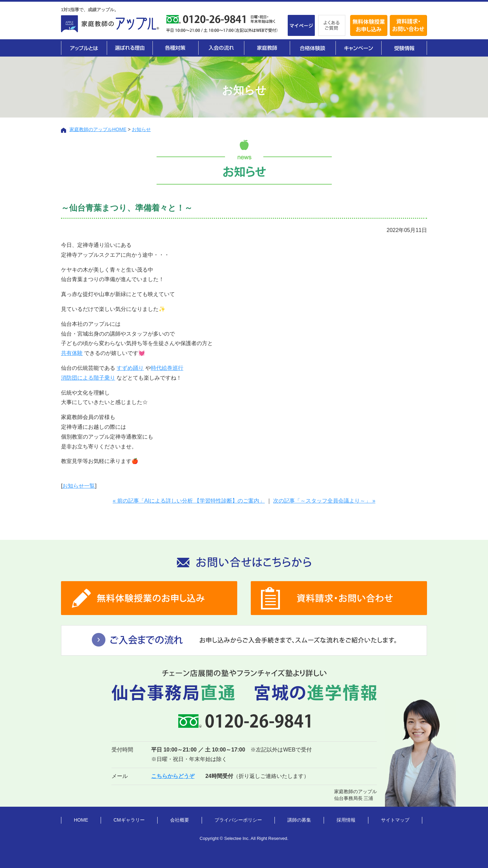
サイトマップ (395, 820)
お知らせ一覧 (79, 486)
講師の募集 (299, 820)
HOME (81, 820)
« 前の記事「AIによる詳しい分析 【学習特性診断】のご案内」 (189, 501)
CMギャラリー (129, 820)
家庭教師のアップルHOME (98, 129)
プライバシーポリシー (238, 820)
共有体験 (72, 353)
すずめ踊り (130, 368)
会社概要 (180, 820)
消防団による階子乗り (88, 378)
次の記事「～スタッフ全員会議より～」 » (324, 501)
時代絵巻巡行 (167, 368)
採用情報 (346, 820)
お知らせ (141, 129)
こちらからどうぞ (173, 776)
